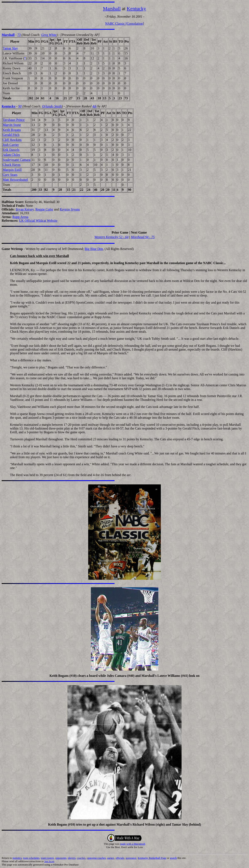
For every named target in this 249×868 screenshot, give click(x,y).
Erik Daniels (11, 150)
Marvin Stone (12, 125)
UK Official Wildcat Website (38, 221)
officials (120, 858)
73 (19, 35)
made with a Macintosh (133, 844)
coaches (81, 858)
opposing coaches (96, 858)
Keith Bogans (12, 130)
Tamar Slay (10, 48)
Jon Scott (49, 861)
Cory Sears (10, 175)
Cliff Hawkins (12, 140)
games (111, 858)
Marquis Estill (12, 170)
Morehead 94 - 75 (143, 237)
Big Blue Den (94, 249)
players (72, 858)
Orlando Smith (52, 106)
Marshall (112, 9)
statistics (17, 858)
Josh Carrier (11, 145)
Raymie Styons (70, 209)
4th (94, 106)
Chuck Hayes (12, 165)
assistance (131, 858)
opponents (61, 858)
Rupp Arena (20, 217)
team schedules (31, 858)
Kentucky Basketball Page (152, 858)
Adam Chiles (11, 155)
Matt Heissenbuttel (15, 180)
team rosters (47, 858)
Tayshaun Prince (14, 120)
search (173, 858)
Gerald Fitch (11, 135)
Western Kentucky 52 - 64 (111, 237)
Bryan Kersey (25, 209)
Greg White (49, 35)
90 (20, 106)
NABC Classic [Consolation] (125, 24)
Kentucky (136, 9)
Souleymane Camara (16, 160)
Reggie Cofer (44, 209)
